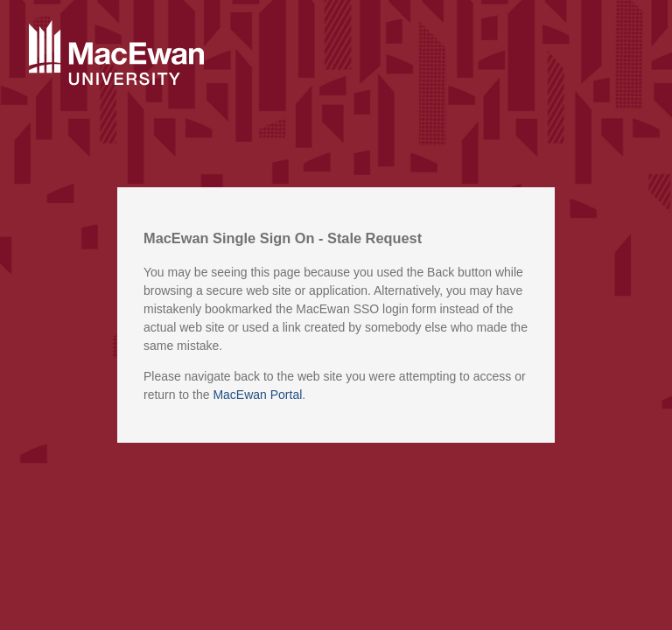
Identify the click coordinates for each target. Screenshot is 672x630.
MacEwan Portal (257, 395)
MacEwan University (116, 54)
